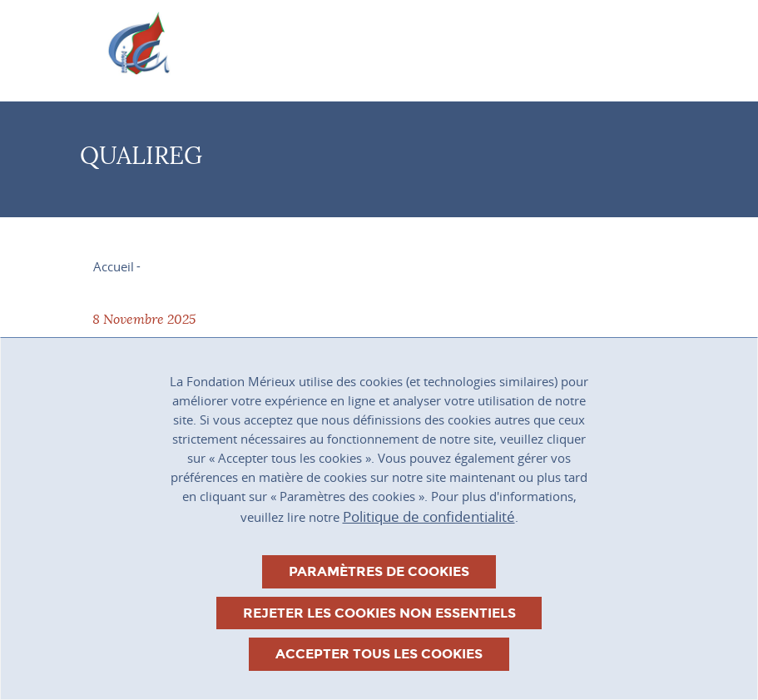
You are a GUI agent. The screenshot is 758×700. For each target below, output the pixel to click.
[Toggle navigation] (630, 44)
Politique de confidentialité (429, 516)
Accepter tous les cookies (379, 654)
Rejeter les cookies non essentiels (379, 613)
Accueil (114, 266)
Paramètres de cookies (379, 571)
